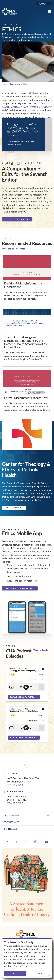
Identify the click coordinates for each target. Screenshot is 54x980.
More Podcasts (40, 650)
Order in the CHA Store (17, 219)
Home (4, 84)
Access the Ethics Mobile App (20, 588)
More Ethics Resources (14, 249)
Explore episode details (22, 697)
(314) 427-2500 (15, 803)
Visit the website (14, 508)
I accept (15, 973)
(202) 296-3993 (15, 785)
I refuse (39, 973)
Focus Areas (15, 84)
